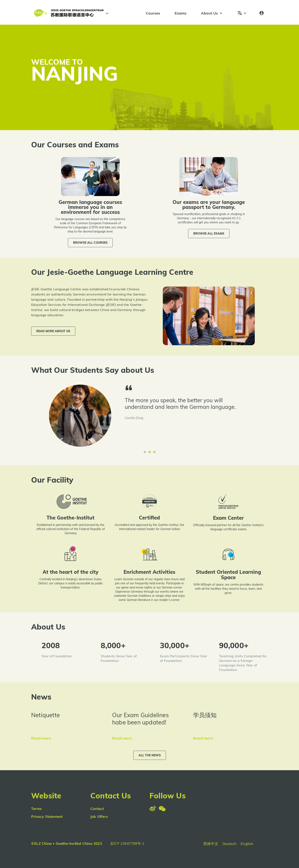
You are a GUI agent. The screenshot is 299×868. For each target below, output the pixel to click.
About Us (212, 13)
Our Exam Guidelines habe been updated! (140, 719)
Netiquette (45, 715)
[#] (107, 13)
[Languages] (242, 13)
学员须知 (205, 715)
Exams (181, 13)
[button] (90, 243)
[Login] (262, 13)
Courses (153, 13)
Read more (41, 738)
